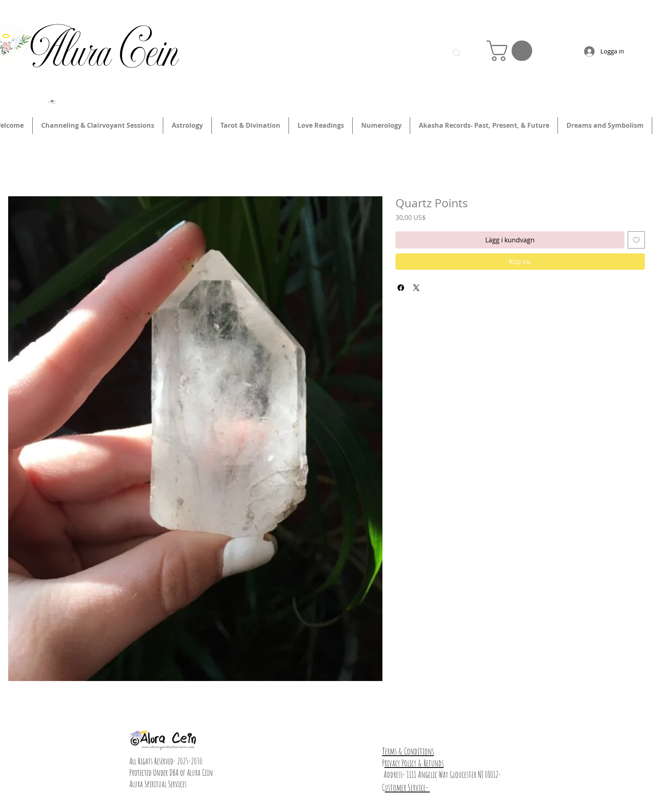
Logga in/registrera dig (467, 19)
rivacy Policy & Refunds (414, 763)
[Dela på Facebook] (401, 288)
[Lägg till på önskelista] (636, 240)
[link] (512, 51)
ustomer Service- (407, 787)
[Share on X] (416, 288)
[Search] (456, 53)
